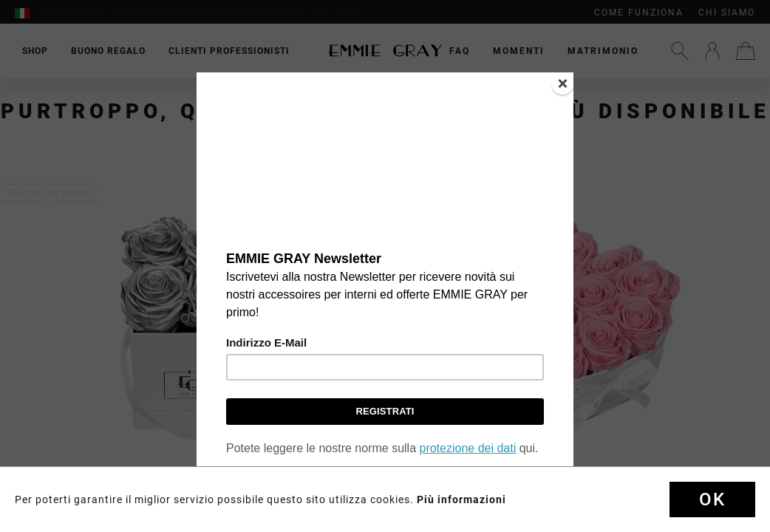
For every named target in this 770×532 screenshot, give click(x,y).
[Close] (562, 83)
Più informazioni (461, 499)
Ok (712, 499)
